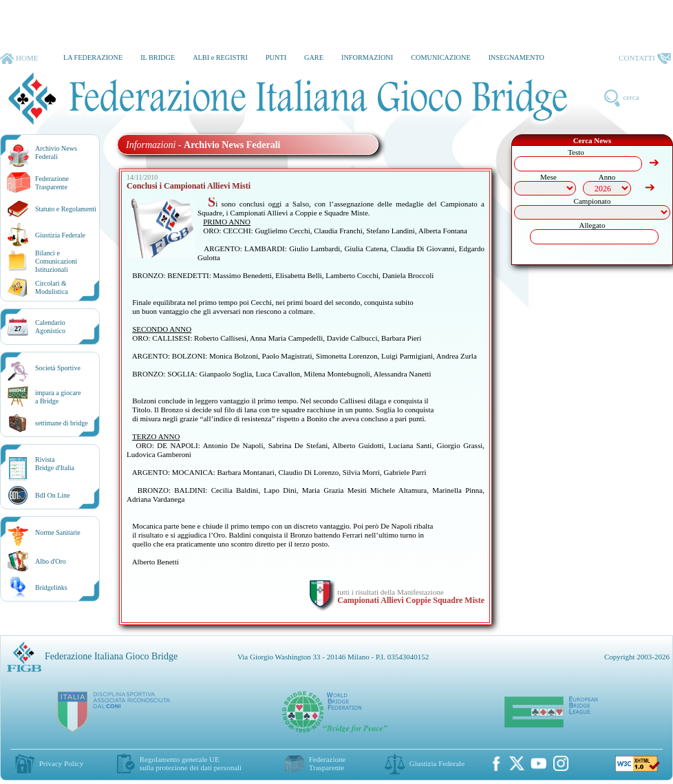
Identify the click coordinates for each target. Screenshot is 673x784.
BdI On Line (53, 495)
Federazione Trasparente (52, 183)
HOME (19, 59)
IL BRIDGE (158, 57)
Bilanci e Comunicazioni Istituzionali (56, 261)
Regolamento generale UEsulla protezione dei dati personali (191, 763)
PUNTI (276, 57)
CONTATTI (645, 59)
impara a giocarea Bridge (58, 397)
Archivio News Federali (56, 152)
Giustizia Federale (60, 235)
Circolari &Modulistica (52, 287)
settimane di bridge (62, 423)
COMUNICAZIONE (441, 57)
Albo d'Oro (51, 561)
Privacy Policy (61, 763)
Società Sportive (58, 368)
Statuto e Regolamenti (66, 209)
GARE (314, 57)
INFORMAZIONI (367, 57)
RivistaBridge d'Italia (55, 464)
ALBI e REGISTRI (220, 57)
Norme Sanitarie (58, 532)
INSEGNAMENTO (516, 57)
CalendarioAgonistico (50, 327)
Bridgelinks (51, 587)
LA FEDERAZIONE (93, 57)
